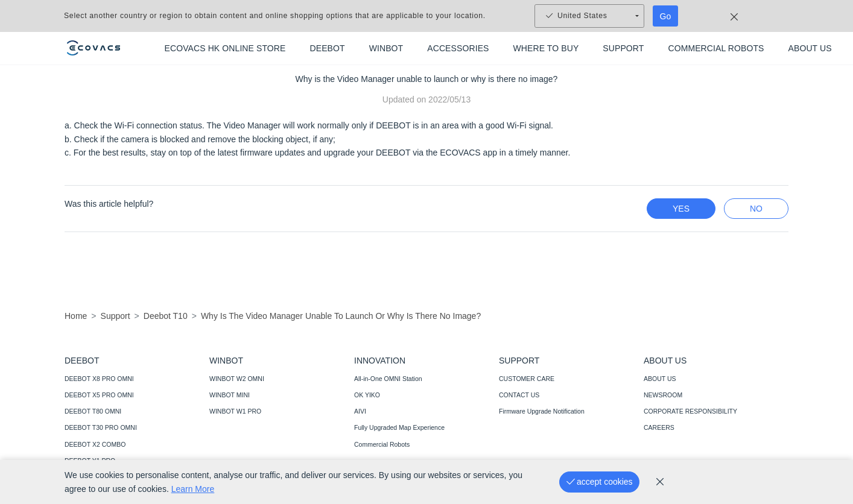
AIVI (360, 411)
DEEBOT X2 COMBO (95, 444)
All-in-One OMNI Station (388, 379)
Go (666, 16)
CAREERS (659, 427)
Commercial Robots (382, 444)
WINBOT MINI (230, 395)
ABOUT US (660, 379)
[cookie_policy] (660, 482)
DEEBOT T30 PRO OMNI (101, 427)
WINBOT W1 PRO (235, 411)
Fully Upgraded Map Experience (399, 427)
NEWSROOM (663, 395)
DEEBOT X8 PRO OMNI (99, 379)
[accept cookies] (599, 482)
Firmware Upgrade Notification (542, 411)
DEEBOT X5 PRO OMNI (99, 395)
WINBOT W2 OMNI (237, 379)
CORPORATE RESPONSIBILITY (690, 411)
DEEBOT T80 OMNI (93, 411)
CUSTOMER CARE (527, 379)
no (756, 209)
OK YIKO (367, 395)
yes (681, 209)
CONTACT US (519, 395)
